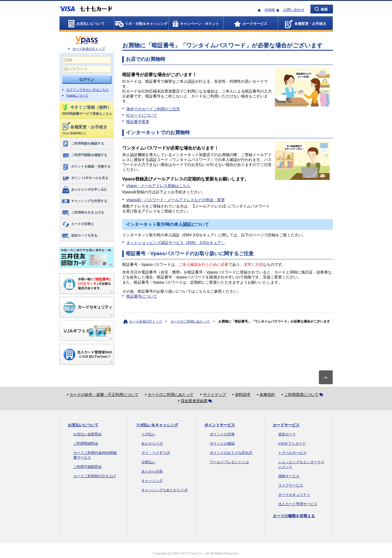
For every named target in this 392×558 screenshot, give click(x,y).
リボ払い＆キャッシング (157, 425)
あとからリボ (152, 443)
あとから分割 (152, 471)
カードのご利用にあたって (190, 321)
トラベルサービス (292, 453)
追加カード (287, 434)
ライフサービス (291, 485)
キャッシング (152, 481)
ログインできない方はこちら (88, 90)
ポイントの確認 (222, 443)
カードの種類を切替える (294, 516)
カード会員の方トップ (89, 49)
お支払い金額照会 (88, 434)
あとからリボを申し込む (84, 190)
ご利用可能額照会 (88, 467)
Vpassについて (77, 96)
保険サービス (289, 476)
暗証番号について (142, 296)
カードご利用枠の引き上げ (95, 476)
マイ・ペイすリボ (156, 453)
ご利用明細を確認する (83, 144)
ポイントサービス (220, 425)
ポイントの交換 (222, 434)
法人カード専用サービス (298, 504)
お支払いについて (83, 425)
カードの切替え (78, 224)
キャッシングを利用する (84, 201)
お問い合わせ (294, 10)
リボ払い (149, 434)
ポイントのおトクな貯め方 (231, 453)
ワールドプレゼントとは (229, 462)
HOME (270, 10)
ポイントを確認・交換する (86, 167)
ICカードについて (142, 115)
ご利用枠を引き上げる (83, 213)
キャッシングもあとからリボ (165, 490)
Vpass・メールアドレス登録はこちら (159, 186)
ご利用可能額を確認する (84, 155)
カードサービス (286, 425)
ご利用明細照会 (86, 443)
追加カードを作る (79, 236)
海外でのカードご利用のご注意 (153, 109)
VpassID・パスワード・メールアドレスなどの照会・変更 (176, 200)
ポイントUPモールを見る (85, 178)
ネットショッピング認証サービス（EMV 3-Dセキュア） (176, 243)
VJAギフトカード (292, 443)
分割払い (149, 462)
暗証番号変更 (138, 122)
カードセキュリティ (294, 495)
